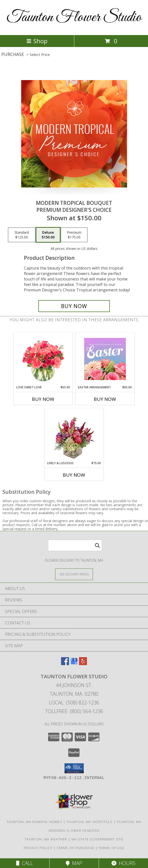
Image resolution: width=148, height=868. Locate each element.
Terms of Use (111, 848)
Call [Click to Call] (25, 863)
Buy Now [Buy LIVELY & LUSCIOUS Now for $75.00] (74, 475)
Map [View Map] (74, 863)
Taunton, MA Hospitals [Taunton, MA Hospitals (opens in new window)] (89, 822)
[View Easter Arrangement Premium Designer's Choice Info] (105, 359)
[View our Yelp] (83, 663)
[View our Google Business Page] (74, 663)
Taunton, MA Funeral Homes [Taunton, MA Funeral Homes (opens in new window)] (35, 822)
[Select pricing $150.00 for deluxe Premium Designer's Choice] (48, 235)
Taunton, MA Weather (46, 839)
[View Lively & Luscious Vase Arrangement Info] (74, 435)
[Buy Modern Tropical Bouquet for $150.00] (74, 306)
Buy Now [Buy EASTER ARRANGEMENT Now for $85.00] (105, 399)
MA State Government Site (97, 839)
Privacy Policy (38, 848)
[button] (74, 768)
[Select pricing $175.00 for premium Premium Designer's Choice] (74, 235)
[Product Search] (75, 545)
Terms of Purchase (75, 848)
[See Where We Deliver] (74, 574)
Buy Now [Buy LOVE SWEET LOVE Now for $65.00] (43, 399)
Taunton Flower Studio (74, 18)
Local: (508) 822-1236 (74, 703)
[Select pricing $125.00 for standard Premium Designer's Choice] (22, 235)
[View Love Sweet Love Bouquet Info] (43, 359)
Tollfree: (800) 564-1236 (74, 711)
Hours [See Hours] (123, 863)
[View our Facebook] (65, 663)
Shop (37, 41)
